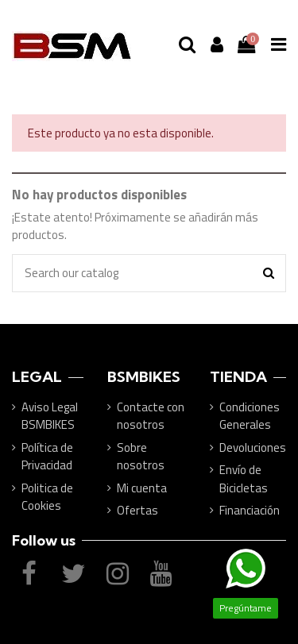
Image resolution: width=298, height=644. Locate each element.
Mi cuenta (142, 488)
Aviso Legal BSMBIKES (50, 416)
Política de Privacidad (47, 457)
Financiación (250, 511)
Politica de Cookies (47, 497)
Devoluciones (253, 448)
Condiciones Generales (250, 416)
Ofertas (137, 511)
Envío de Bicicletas (244, 479)
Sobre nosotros (141, 457)
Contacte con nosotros (151, 416)
